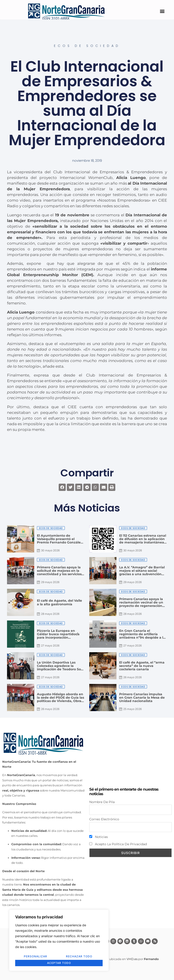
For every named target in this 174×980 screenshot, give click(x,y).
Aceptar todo (59, 963)
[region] (59, 940)
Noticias (99, 837)
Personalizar (35, 957)
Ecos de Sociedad (87, 46)
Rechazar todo (79, 957)
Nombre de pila (102, 802)
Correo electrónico (104, 819)
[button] (162, 11)
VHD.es (132, 959)
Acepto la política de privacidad (118, 844)
